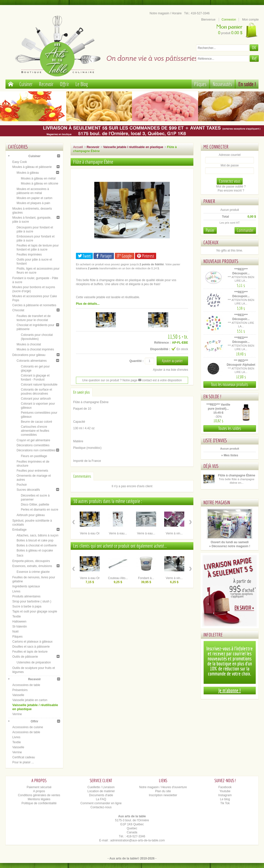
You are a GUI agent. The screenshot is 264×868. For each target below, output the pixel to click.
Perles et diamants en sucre (40, 510)
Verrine (17, 714)
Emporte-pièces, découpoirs (31, 561)
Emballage (19, 530)
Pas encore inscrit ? (231, 191)
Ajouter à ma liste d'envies (170, 370)
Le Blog (82, 84)
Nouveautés (222, 84)
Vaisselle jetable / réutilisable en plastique (133, 147)
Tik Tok (225, 803)
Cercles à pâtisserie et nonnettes (34, 305)
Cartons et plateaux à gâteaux (32, 642)
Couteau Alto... (118, 578)
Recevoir (46, 84)
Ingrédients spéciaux (26, 586)
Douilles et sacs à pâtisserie (31, 647)
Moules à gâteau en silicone (40, 183)
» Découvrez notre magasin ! (230, 546)
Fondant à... (146, 578)
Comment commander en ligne (101, 803)
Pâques (200, 84)
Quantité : (137, 361)
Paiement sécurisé (39, 787)
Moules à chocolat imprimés (35, 349)
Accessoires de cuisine (28, 727)
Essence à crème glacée (33, 572)
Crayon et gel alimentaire (33, 440)
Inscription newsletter (163, 795)
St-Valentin (20, 627)
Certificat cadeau (24, 757)
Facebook (225, 787)
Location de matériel (101, 791)
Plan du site (163, 791)
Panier (209, 201)
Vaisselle (18, 695)
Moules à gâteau (28, 173)
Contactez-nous (101, 807)
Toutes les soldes (230, 428)
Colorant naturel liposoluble (39, 385)
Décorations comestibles (33, 445)
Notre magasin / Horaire (166, 13)
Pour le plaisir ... (23, 762)
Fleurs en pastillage (34, 456)
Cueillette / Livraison (101, 787)
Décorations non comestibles (36, 450)
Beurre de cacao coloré (36, 422)
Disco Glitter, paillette (35, 505)
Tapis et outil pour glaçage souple (35, 611)
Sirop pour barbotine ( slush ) (32, 601)
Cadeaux (211, 242)
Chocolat (18, 310)
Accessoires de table (26, 685)
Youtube (225, 791)
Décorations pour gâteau (29, 355)
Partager (104, 256)
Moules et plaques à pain (33, 203)
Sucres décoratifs (28, 490)
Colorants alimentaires (32, 361)
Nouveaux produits (221, 261)
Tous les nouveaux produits (230, 384)
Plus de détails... (88, 304)
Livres (16, 591)
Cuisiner (26, 84)
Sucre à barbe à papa (27, 606)
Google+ (125, 256)
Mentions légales (39, 799)
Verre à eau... (118, 533)
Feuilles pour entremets (32, 471)
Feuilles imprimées (29, 255)
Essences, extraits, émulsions (32, 566)
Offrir (64, 84)
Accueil (78, 147)
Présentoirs (20, 690)
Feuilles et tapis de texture (30, 652)
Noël (15, 632)
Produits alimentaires (26, 596)
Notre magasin (217, 502)
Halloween (19, 622)
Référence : (162, 343)
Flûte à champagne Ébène (237, 475)
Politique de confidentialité (39, 803)
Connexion (229, 20)
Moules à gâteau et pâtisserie (32, 167)
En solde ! (247, 84)
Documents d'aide (101, 795)
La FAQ (101, 799)
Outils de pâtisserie (25, 657)
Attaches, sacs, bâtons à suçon (37, 535)
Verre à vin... (174, 533)
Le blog (225, 799)
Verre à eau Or (90, 533)
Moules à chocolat (29, 344)
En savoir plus (81, 392)
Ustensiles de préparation (34, 662)
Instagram (225, 795)
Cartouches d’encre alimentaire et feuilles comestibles (35, 431)
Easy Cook (20, 162)
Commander (245, 230)
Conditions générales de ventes (39, 795)
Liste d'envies (215, 440)
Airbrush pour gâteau (31, 515)
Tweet (84, 256)
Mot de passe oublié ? (231, 187)
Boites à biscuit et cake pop (35, 540)
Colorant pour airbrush (36, 399)
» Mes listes (230, 455)
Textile (17, 616)
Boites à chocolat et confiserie (37, 545)
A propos (39, 791)
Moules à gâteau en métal (38, 178)
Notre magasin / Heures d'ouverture (163, 787)
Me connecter (216, 147)
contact (145, 380)
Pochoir (22, 485)
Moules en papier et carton (34, 198)
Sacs (20, 555)
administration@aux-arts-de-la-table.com (138, 840)
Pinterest (146, 256)
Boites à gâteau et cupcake (35, 550)
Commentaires (82, 476)
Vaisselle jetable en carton (30, 700)
